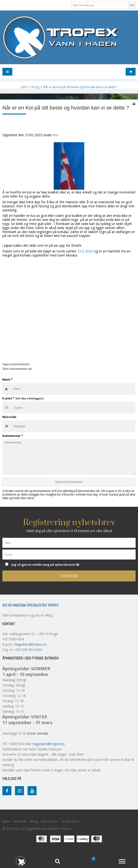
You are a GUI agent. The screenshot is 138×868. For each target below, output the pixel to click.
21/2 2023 (85, 251)
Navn (7, 379)
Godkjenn (69, 576)
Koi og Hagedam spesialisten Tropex (31, 605)
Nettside (9, 417)
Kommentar (13, 436)
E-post (23, 398)
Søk (132, 5)
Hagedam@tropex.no (30, 644)
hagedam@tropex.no (49, 744)
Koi (55, 135)
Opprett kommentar (69, 482)
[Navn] (69, 542)
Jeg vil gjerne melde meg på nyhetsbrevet (57, 564)
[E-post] (69, 554)
